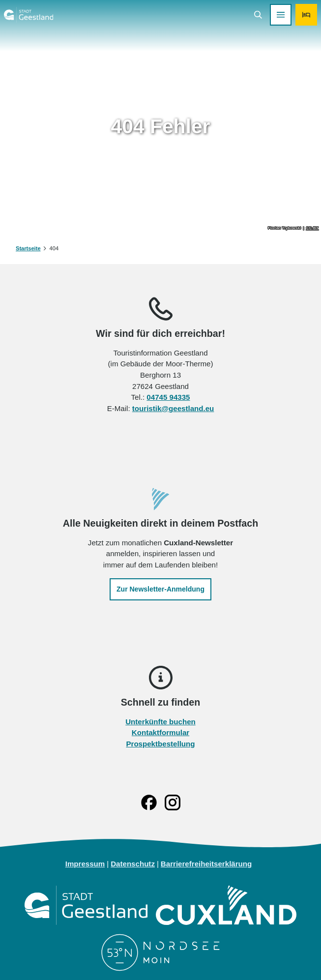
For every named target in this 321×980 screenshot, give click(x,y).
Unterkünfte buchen (160, 721)
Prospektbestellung (160, 744)
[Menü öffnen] (281, 15)
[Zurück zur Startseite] (29, 15)
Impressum (85, 864)
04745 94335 (168, 397)
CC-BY (312, 228)
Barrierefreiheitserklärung (206, 864)
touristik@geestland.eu (173, 408)
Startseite (28, 248)
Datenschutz (133, 864)
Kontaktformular (160, 732)
